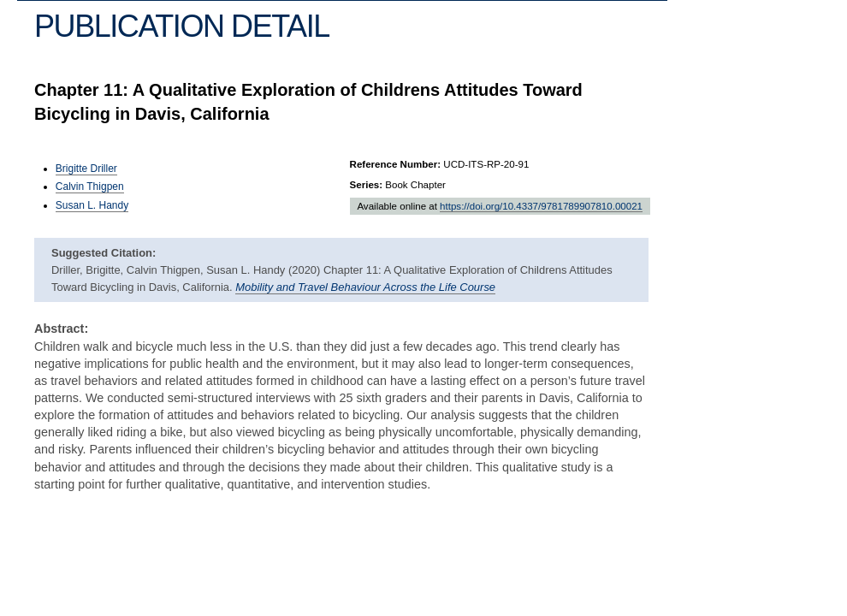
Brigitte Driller (86, 169)
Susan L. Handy (92, 205)
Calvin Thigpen (90, 187)
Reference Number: (396, 164)
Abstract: (61, 329)
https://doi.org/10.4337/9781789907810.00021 (541, 206)
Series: (367, 185)
